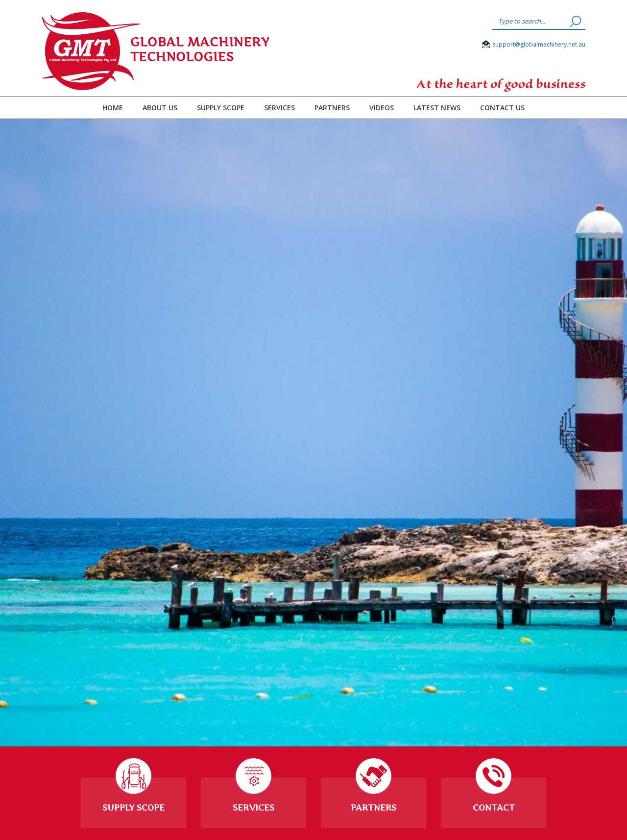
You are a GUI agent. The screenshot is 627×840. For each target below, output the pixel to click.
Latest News (437, 108)
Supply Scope (221, 108)
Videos (382, 108)
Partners (332, 108)
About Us (160, 108)
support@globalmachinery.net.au (539, 44)
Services (279, 108)
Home (113, 108)
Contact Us (502, 108)
